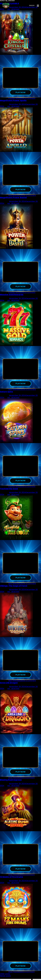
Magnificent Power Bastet (13, 198)
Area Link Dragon (9, 685)
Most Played (14, 780)
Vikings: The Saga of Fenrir (14, 588)
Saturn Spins (7, 393)
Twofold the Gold (9, 490)
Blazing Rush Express (11, 783)
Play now (21, 93)
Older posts (5, 977)
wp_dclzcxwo (13, 107)
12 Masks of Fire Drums (12, 880)
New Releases (14, 196)
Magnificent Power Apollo (13, 101)
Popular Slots (14, 99)
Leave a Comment (27, 99)
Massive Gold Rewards (12, 296)
